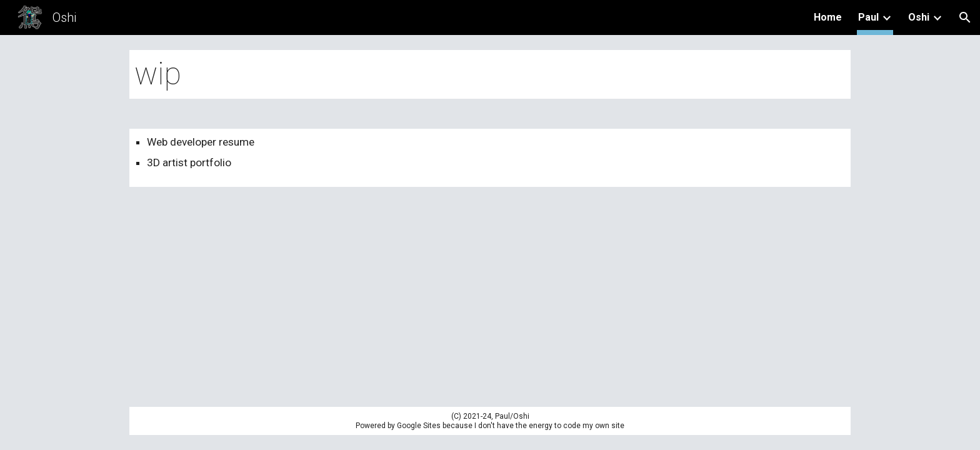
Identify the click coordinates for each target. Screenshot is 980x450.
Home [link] (828, 17)
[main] (490, 74)
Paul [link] (868, 17)
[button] (965, 17)
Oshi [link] (919, 17)
